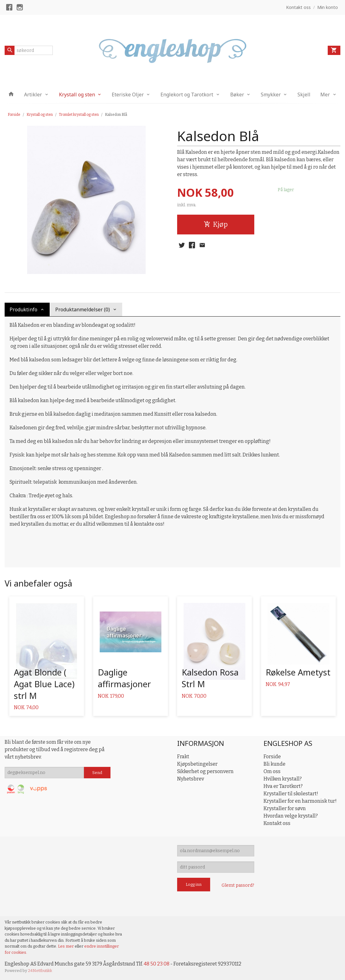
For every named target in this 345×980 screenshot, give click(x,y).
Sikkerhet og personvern (205, 771)
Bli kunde (274, 764)
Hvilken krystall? (283, 779)
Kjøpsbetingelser (197, 764)
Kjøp (216, 224)
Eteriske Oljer (128, 95)
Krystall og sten (77, 95)
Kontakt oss (277, 823)
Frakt (183, 757)
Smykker (271, 95)
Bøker (237, 95)
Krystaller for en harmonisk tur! (300, 801)
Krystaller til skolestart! (291, 794)
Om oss (272, 771)
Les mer (66, 946)
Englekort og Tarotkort (187, 95)
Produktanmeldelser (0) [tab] (83, 309)
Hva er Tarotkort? (283, 786)
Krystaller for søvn (285, 808)
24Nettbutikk (40, 971)
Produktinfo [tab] (23, 309)
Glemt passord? (238, 885)
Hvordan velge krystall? (291, 816)
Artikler (33, 95)
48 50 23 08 (157, 964)
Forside (14, 115)
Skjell (304, 95)
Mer (325, 95)
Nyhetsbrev (191, 779)
